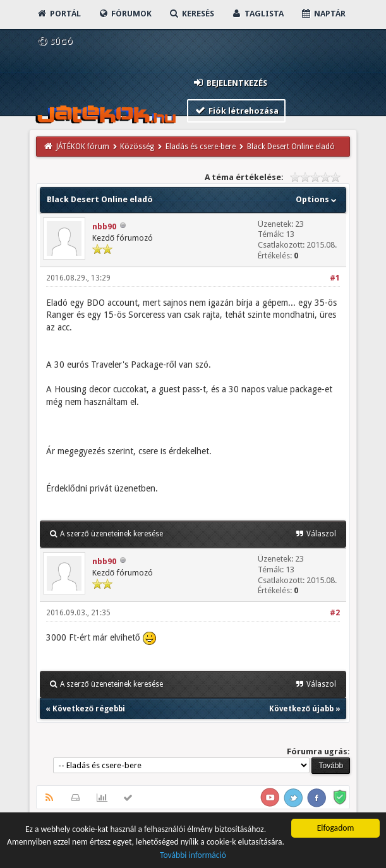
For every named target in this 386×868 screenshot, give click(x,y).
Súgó (55, 41)
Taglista (257, 14)
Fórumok (125, 14)
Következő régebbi (89, 709)
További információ (193, 856)
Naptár (323, 14)
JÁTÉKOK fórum (83, 147)
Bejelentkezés (230, 82)
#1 (335, 278)
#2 (335, 613)
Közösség (137, 147)
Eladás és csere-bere (201, 147)
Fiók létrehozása (237, 110)
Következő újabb (301, 709)
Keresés (191, 14)
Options (317, 199)
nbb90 (104, 226)
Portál (59, 14)
